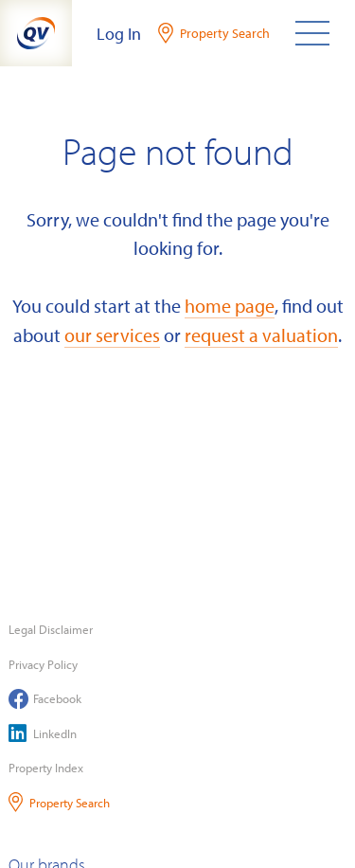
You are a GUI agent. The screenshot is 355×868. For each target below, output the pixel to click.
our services (112, 335)
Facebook (45, 699)
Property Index (46, 768)
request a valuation (261, 335)
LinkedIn (43, 733)
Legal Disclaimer (51, 629)
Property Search (59, 802)
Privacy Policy (43, 664)
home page (230, 305)
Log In (119, 34)
